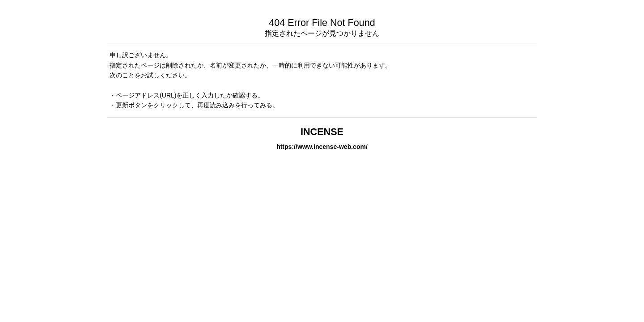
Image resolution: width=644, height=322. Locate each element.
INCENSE (322, 132)
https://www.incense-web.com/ (322, 147)
